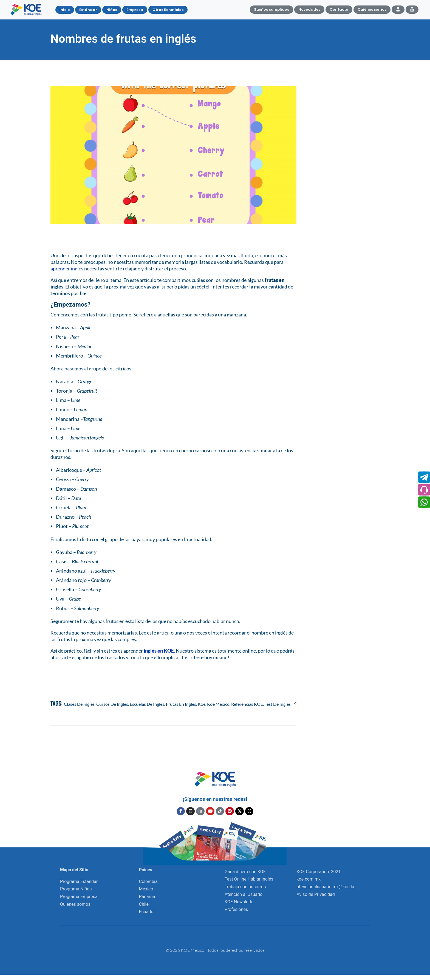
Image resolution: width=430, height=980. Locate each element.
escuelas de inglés (147, 704)
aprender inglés (67, 268)
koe (202, 704)
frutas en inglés (181, 704)
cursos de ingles (112, 704)
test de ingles (278, 704)
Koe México (218, 704)
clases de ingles (79, 704)
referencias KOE (247, 704)
